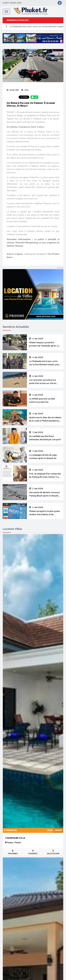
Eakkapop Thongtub (35, 254)
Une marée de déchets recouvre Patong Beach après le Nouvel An (45, 492)
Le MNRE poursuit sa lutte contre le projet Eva (45, 398)
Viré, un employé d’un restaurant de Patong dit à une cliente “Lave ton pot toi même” (45, 474)
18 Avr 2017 (13, 90)
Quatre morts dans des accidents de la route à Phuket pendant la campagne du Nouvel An (45, 417)
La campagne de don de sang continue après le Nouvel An (45, 455)
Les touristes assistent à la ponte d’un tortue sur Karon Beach (45, 380)
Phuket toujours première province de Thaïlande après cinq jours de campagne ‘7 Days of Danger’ (45, 342)
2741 (25, 90)
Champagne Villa (15, 838)
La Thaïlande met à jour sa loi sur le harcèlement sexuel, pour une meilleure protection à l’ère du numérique (45, 361)
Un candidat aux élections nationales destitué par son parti (45, 436)
